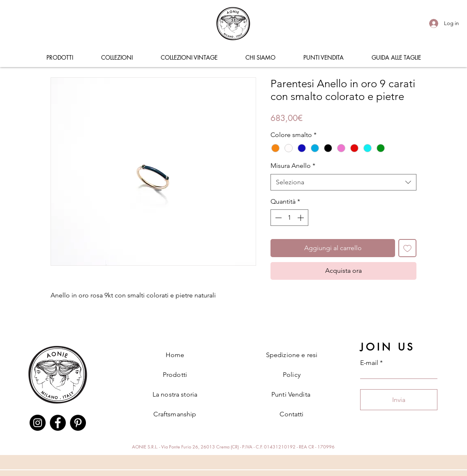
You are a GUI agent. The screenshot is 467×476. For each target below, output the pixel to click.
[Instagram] (38, 423)
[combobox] (343, 182)
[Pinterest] (78, 423)
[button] (60, 58)
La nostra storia (175, 394)
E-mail (369, 363)
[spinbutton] (289, 218)
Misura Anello (293, 166)
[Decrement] (277, 218)
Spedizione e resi (292, 355)
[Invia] (399, 400)
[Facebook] (58, 423)
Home (175, 355)
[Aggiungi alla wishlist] (407, 248)
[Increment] (301, 218)
